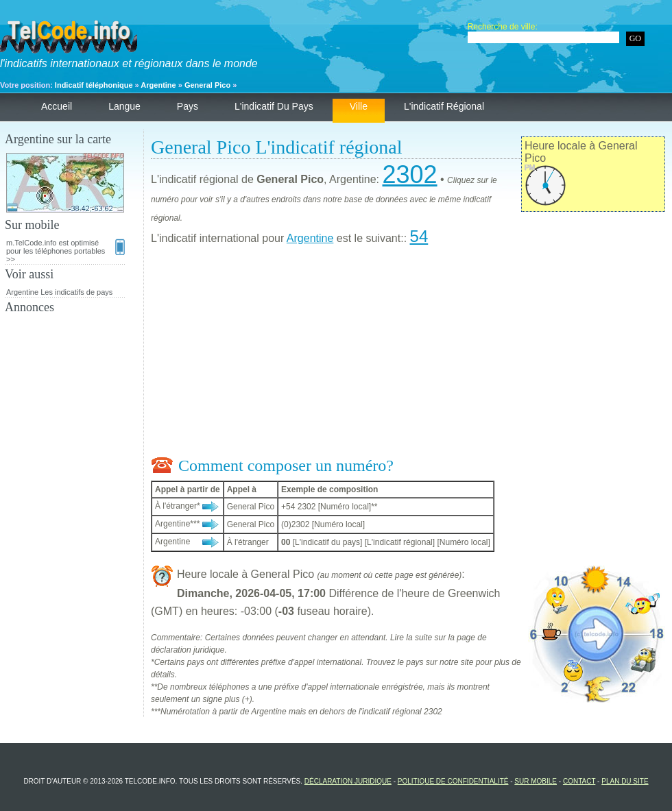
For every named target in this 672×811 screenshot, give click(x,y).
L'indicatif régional (444, 106)
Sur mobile (536, 781)
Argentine (158, 85)
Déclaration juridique (348, 781)
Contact (579, 781)
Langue (124, 106)
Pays (188, 106)
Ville (359, 106)
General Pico (207, 85)
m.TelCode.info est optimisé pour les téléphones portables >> (65, 251)
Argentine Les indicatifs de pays (59, 292)
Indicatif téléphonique (94, 85)
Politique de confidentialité (453, 781)
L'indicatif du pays (274, 106)
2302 (409, 174)
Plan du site (625, 781)
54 (419, 236)
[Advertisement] (408, 354)
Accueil (57, 106)
